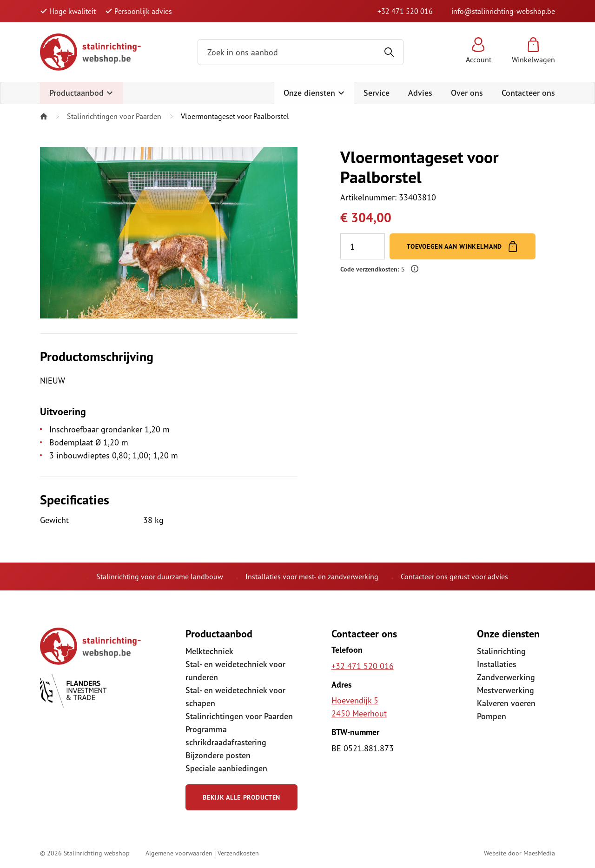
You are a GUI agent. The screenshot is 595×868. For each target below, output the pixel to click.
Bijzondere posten (218, 755)
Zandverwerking (506, 677)
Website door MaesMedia (519, 853)
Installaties (497, 664)
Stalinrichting (501, 651)
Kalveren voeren (506, 703)
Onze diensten (314, 93)
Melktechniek (209, 651)
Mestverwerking (506, 690)
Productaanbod (81, 93)
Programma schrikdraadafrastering (226, 736)
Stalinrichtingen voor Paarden (114, 116)
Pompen (492, 716)
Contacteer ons (528, 93)
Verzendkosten (238, 853)
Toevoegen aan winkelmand (463, 246)
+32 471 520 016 (405, 11)
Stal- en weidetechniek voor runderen (235, 671)
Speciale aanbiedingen (226, 768)
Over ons (467, 93)
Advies (420, 93)
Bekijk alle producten (241, 797)
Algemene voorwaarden (179, 853)
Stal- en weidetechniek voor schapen (235, 697)
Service (377, 93)
